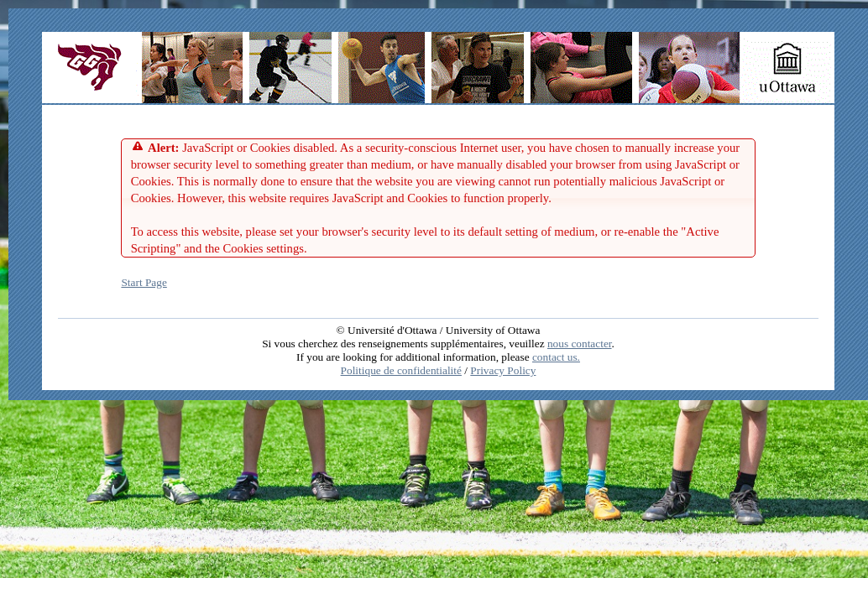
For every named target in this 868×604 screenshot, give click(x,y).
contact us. (556, 357)
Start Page (144, 282)
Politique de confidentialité (401, 370)
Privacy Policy (503, 370)
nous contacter (580, 344)
